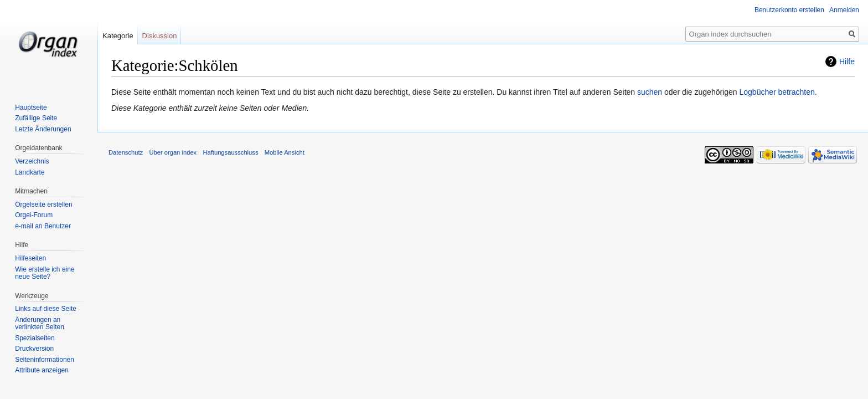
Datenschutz (126, 152)
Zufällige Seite (36, 118)
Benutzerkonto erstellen (789, 10)
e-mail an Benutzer (43, 226)
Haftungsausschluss (230, 152)
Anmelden (844, 10)
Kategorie (118, 36)
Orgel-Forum (34, 215)
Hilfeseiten (30, 258)
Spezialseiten (35, 338)
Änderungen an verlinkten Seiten (40, 324)
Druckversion (34, 349)
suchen (650, 92)
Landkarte (30, 172)
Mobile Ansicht (285, 152)
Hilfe (847, 62)
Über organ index (173, 152)
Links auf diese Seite (46, 309)
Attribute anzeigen (42, 370)
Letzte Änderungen (43, 129)
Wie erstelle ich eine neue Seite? (45, 273)
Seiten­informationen (45, 360)
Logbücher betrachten (777, 92)
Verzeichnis (32, 161)
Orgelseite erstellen (43, 204)
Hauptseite (31, 108)
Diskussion (160, 36)
